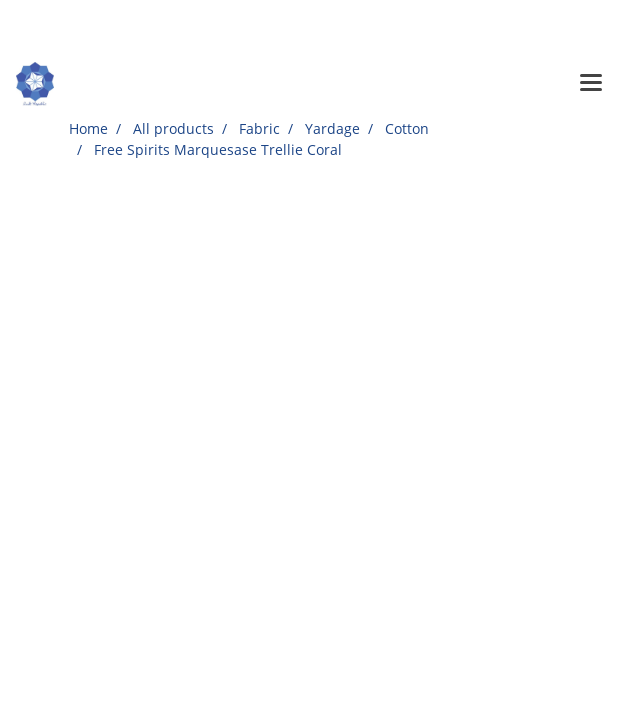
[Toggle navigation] (591, 84)
